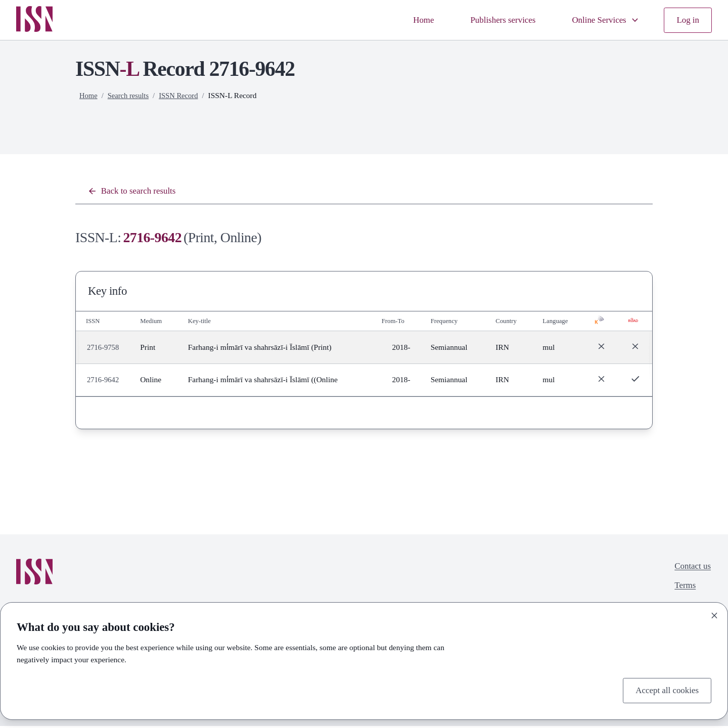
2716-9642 (104, 381)
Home (406, 20)
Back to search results (136, 192)
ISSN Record (184, 95)
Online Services (601, 20)
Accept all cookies (664, 689)
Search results (130, 95)
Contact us (691, 569)
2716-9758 (104, 349)
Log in (687, 20)
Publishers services (491, 20)
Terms (682, 590)
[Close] (714, 614)
